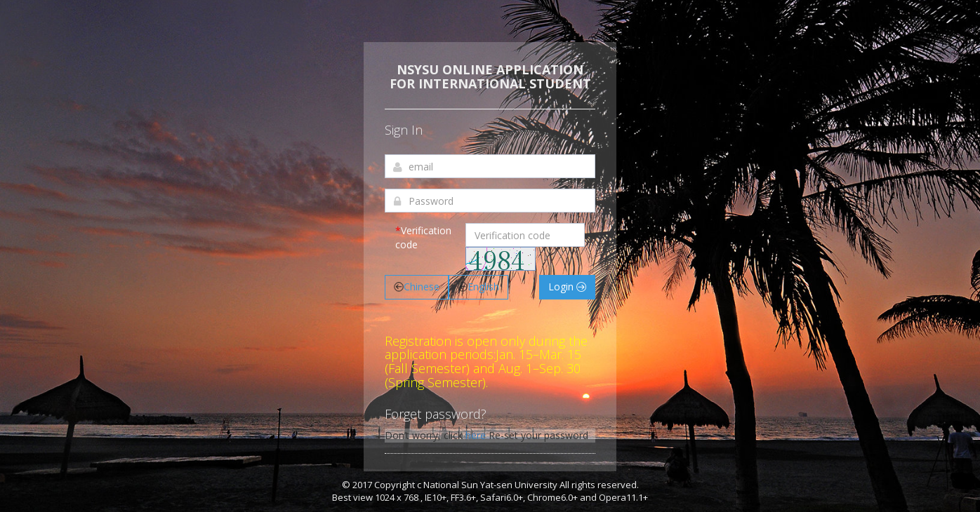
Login (567, 287)
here (476, 435)
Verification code (423, 237)
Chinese (417, 287)
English (478, 287)
